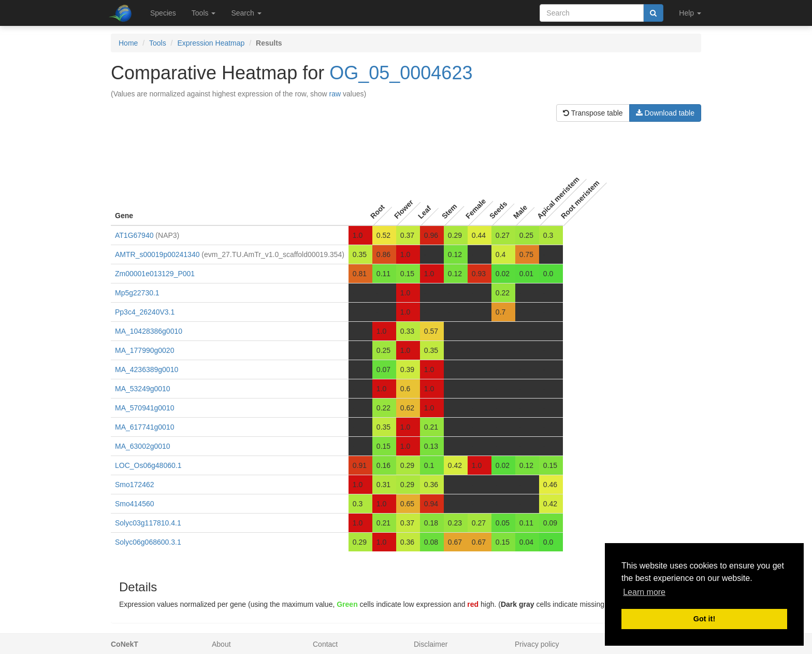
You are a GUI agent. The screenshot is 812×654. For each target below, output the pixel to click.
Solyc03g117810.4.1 (148, 523)
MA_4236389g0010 (147, 369)
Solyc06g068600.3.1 (148, 542)
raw (335, 94)
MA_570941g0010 (144, 408)
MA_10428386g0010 (149, 331)
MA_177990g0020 (144, 350)
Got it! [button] (704, 619)
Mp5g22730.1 (137, 293)
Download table (665, 113)
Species (163, 13)
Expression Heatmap (211, 43)
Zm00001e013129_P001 (155, 274)
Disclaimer (431, 644)
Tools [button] (204, 13)
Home (128, 43)
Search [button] (246, 13)
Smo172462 (135, 485)
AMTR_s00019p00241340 (157, 254)
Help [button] (690, 13)
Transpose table (593, 113)
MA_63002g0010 (143, 446)
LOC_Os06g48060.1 (148, 465)
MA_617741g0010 (144, 427)
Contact (325, 644)
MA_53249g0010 (143, 389)
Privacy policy (537, 644)
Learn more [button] (644, 592)
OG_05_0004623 (401, 73)
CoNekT (125, 644)
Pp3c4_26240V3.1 (145, 312)
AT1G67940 (134, 235)
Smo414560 (135, 504)
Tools (158, 43)
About (221, 644)
